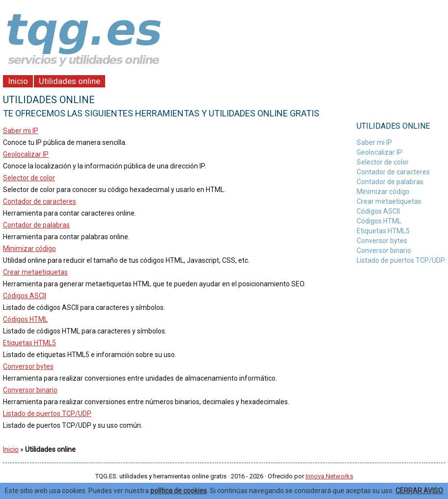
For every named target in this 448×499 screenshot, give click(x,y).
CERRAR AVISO (419, 491)
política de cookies (179, 491)
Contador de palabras (36, 225)
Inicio (18, 81)
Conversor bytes (28, 366)
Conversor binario (30, 390)
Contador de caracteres (40, 201)
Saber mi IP (21, 131)
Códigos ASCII (25, 296)
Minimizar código (29, 249)
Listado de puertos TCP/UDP (47, 414)
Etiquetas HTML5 (29, 343)
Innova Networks (329, 476)
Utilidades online (70, 81)
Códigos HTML (25, 319)
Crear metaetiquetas (35, 272)
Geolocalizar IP (26, 154)
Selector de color (29, 178)
